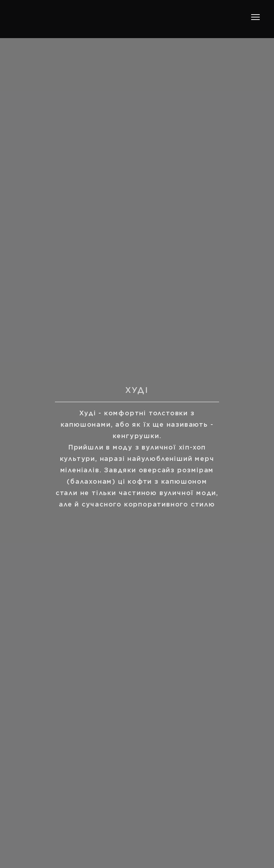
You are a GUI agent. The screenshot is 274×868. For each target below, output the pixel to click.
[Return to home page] (57, 17)
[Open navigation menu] (255, 17)
